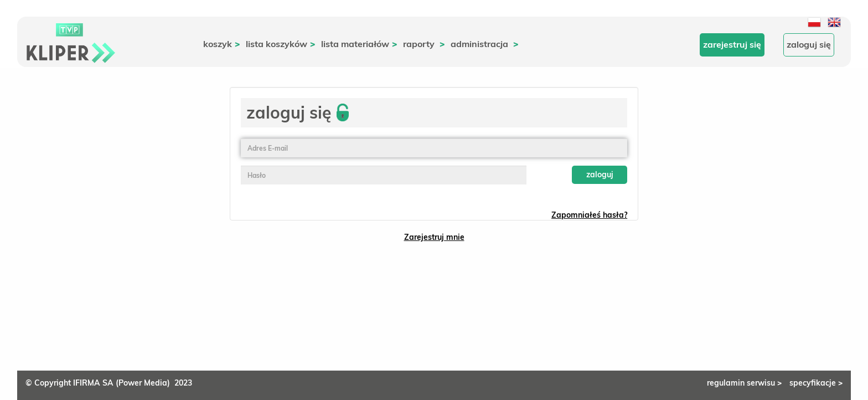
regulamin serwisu (745, 383)
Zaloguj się (809, 44)
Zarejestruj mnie (434, 237)
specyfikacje (816, 383)
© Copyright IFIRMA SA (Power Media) (100, 383)
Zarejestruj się (732, 44)
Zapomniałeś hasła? (589, 215)
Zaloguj (600, 175)
